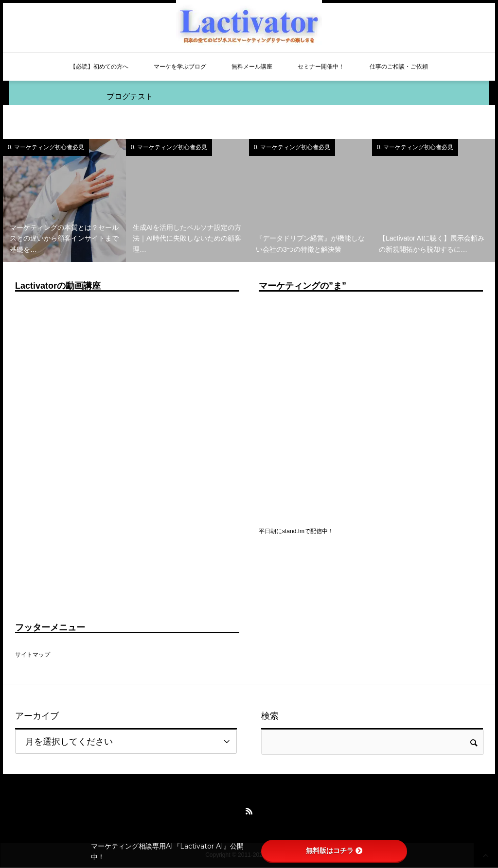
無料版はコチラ (334, 851)
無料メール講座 (252, 67)
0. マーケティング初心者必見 (46, 147)
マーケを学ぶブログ (180, 67)
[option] (64, 200)
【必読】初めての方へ (99, 67)
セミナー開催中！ (321, 67)
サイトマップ (33, 655)
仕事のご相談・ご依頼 (399, 67)
